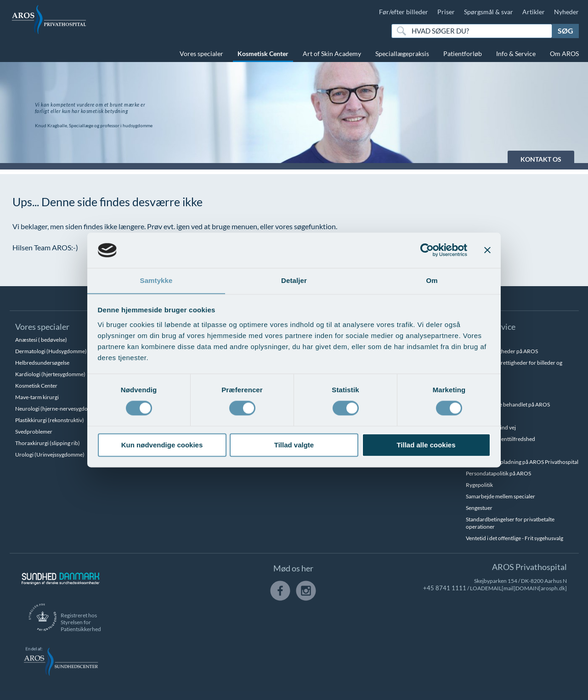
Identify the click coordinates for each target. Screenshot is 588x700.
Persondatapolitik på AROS (498, 473)
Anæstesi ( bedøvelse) (41, 340)
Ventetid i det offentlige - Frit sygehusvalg (514, 538)
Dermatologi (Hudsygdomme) (51, 351)
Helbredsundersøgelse (42, 363)
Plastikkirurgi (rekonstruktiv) (50, 420)
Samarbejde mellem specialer (500, 496)
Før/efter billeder (404, 12)
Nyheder (566, 12)
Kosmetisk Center (263, 54)
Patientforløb (463, 54)
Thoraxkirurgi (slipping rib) (48, 443)
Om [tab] (432, 280)
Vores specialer (201, 54)
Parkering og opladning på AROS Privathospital (522, 462)
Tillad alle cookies (426, 445)
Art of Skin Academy (332, 54)
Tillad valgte (294, 445)
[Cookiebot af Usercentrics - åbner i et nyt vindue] (427, 250)
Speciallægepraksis (402, 54)
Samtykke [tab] (156, 280)
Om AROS (564, 54)
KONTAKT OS (541, 159)
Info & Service (516, 54)
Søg (565, 31)
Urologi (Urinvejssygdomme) (50, 454)
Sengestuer (479, 508)
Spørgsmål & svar (489, 12)
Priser (446, 12)
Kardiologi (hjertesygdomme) (50, 374)
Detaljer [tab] (294, 280)
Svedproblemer (34, 432)
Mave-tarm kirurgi (37, 397)
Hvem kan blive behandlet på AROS (508, 404)
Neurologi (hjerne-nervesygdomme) (58, 409)
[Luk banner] (487, 250)
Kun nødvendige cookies (162, 445)
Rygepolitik (479, 485)
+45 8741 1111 (448, 588)
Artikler (534, 12)
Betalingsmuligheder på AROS (502, 351)
